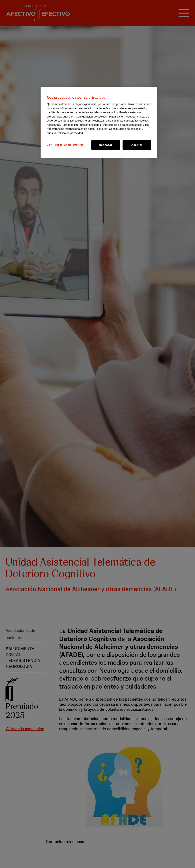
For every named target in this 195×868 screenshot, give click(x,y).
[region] (99, 122)
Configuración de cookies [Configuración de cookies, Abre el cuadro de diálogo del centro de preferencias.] (65, 145)
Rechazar (106, 145)
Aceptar (137, 145)
